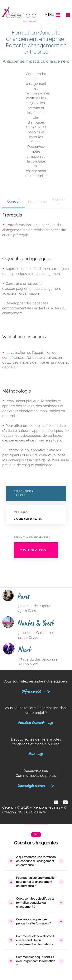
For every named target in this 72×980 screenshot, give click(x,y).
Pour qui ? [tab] (58, 202)
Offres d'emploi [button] (36, 691)
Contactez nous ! (36, 550)
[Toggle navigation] (53, 15)
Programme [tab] (37, 202)
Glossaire (38, 812)
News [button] (36, 754)
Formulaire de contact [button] (36, 722)
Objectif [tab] (13, 201)
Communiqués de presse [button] (36, 785)
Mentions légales (46, 807)
